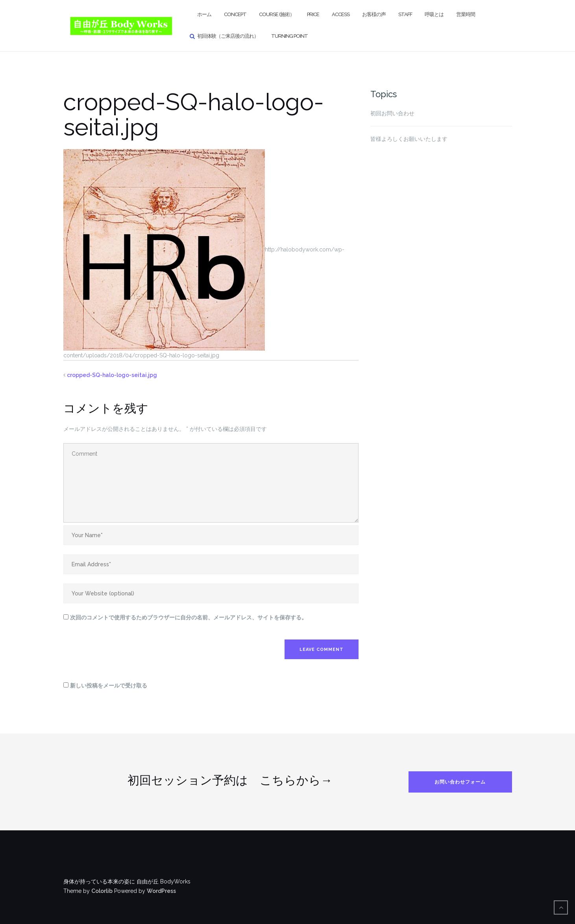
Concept (235, 14)
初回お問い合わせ (392, 113)
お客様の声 (374, 14)
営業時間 (466, 14)
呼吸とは (434, 14)
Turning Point (289, 36)
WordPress (161, 891)
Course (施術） (277, 14)
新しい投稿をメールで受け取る (109, 686)
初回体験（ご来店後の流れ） (228, 36)
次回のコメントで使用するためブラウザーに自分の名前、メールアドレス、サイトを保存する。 (189, 617)
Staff (405, 14)
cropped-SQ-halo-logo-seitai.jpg (112, 375)
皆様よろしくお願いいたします (409, 139)
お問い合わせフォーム (460, 782)
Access (341, 14)
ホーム (204, 14)
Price (313, 14)
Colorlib (102, 891)
